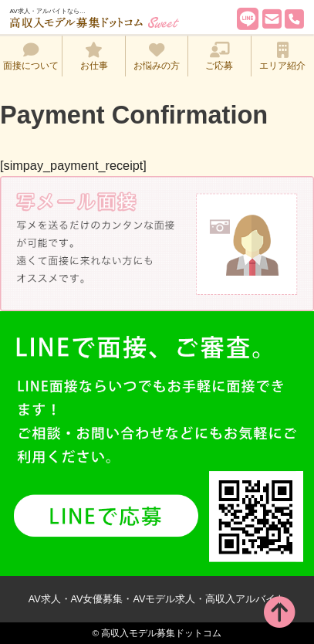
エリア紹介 (282, 57)
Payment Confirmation (134, 115)
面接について (31, 57)
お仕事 (94, 57)
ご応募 (219, 57)
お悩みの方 (157, 57)
